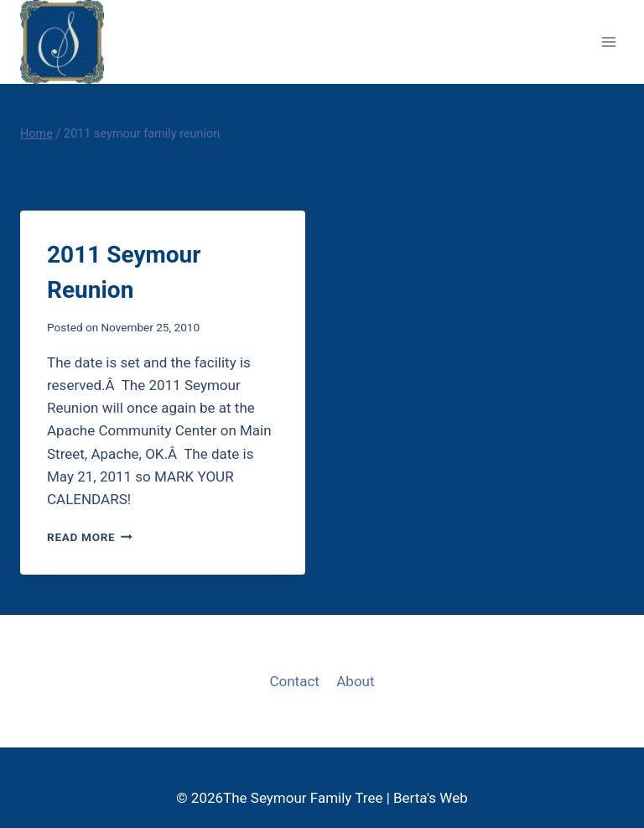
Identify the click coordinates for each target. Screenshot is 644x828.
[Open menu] (608, 42)
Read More (90, 537)
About (355, 681)
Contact (294, 681)
